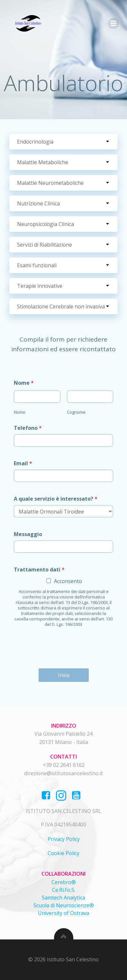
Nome (24, 383)
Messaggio (28, 534)
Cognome (76, 412)
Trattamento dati (39, 570)
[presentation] (62, 658)
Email (23, 463)
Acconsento (68, 581)
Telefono (28, 428)
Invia (64, 675)
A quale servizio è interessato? (56, 499)
